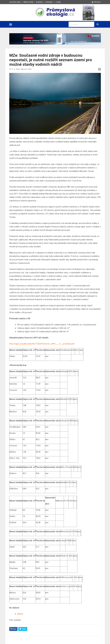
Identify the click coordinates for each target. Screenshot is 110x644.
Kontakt (49, 2)
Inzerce (39, 2)
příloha (20, 614)
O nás (58, 2)
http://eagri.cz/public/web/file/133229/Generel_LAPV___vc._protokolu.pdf (42, 344)
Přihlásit (96, 2)
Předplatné (28, 2)
